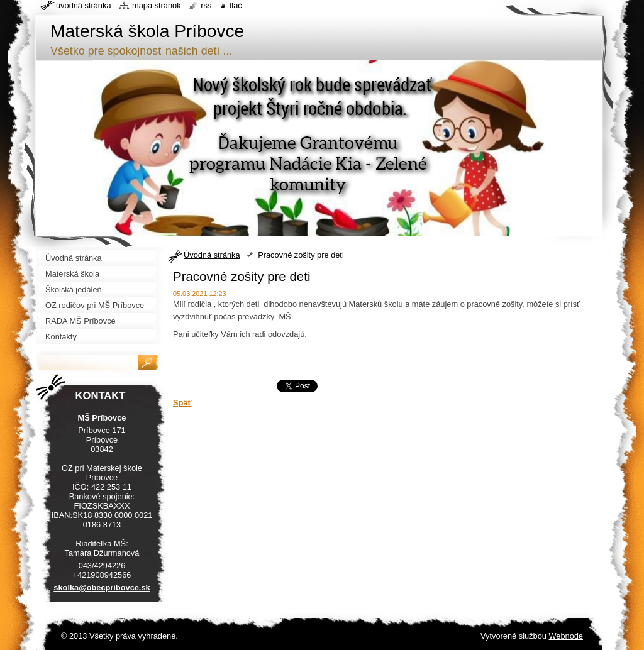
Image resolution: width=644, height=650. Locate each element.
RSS (206, 5)
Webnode (566, 636)
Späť (182, 403)
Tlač (236, 5)
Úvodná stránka (212, 255)
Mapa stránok (157, 5)
